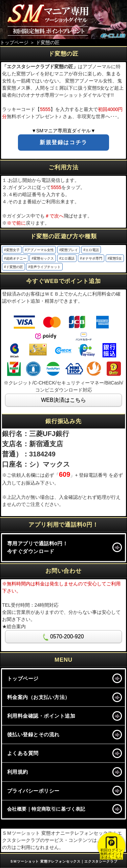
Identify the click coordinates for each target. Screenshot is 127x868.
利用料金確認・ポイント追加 (41, 716)
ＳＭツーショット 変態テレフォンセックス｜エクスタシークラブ (64, 861)
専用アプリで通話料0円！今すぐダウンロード (37, 547)
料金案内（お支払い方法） (39, 697)
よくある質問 (23, 753)
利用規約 (18, 772)
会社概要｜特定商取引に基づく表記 (46, 809)
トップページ (23, 678)
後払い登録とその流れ (33, 734)
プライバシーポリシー (33, 791)
